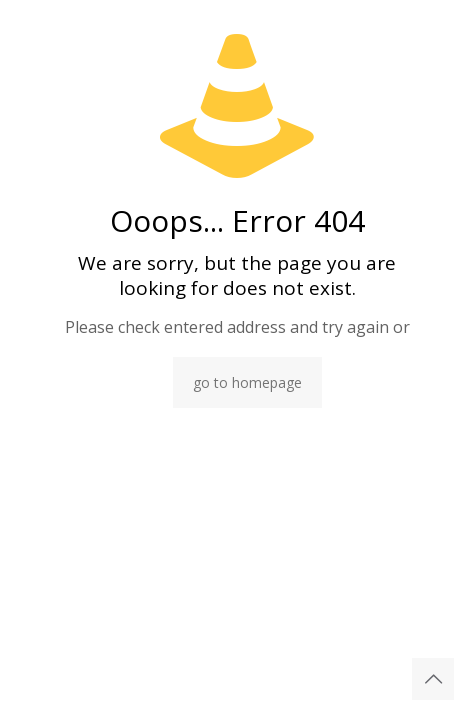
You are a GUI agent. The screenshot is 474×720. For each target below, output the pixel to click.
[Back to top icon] (433, 679)
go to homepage (247, 382)
